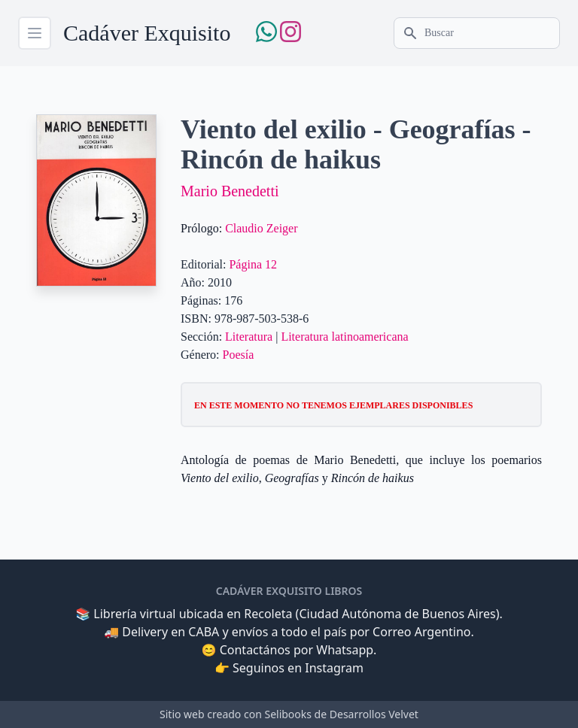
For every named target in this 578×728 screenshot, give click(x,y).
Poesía (239, 355)
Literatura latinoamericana (344, 337)
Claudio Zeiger (261, 228)
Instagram (334, 668)
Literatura (249, 337)
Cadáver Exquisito (147, 33)
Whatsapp (345, 650)
